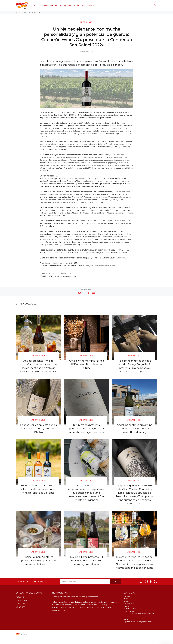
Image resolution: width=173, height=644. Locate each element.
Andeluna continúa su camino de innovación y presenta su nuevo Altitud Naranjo (135, 428)
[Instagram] (146, 588)
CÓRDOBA (20, 610)
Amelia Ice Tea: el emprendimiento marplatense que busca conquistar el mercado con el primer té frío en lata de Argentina (86, 496)
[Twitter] (155, 588)
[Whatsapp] (142, 588)
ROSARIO (20, 603)
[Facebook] (151, 588)
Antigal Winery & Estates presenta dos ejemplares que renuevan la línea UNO (38, 563)
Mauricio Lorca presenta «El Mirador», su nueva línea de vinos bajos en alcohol (86, 563)
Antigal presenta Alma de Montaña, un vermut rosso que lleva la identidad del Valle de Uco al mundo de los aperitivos (38, 366)
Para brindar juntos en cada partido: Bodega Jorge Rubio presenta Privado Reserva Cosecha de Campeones (134, 366)
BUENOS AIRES (22, 607)
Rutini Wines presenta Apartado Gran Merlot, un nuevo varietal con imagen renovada (86, 430)
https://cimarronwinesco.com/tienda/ (100, 266)
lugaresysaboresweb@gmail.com (138, 628)
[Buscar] (156, 6)
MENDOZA (20, 613)
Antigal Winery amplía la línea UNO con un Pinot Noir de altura (86, 364)
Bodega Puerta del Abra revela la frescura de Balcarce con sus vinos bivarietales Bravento (38, 492)
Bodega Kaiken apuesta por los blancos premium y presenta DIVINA (38, 428)
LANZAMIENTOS (86, 22)
